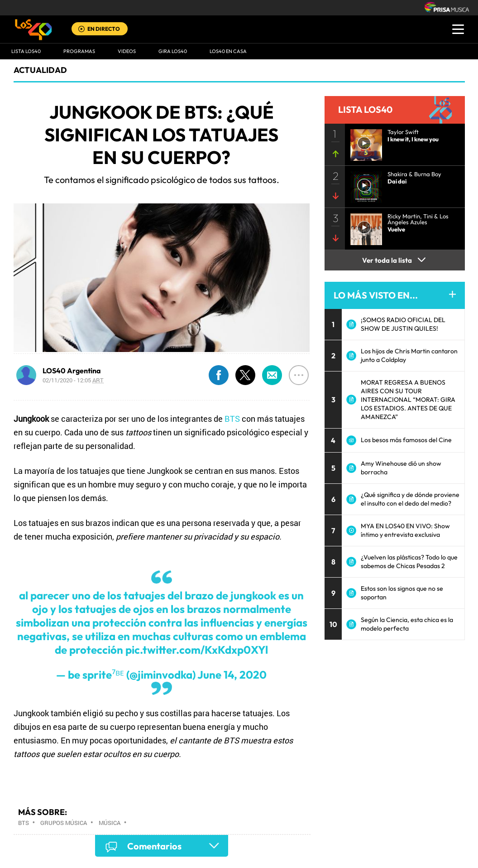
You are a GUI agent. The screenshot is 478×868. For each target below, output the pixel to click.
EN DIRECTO (104, 29)
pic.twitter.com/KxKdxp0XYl (197, 650)
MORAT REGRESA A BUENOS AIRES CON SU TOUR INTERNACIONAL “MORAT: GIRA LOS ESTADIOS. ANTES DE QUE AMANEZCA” (408, 400)
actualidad (40, 70)
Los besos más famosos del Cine (406, 440)
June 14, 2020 (232, 675)
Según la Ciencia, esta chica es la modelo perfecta (407, 624)
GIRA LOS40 (173, 51)
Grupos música (64, 823)
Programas (79, 51)
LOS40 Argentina (72, 371)
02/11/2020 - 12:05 (73, 380)
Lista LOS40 (26, 51)
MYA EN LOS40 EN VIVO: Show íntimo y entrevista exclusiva (405, 530)
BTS (232, 419)
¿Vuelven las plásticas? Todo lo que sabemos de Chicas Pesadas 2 (409, 562)
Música (110, 823)
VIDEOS (127, 51)
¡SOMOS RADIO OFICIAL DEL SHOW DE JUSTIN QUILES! (403, 324)
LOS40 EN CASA (228, 51)
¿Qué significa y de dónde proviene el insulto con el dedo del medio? (410, 499)
